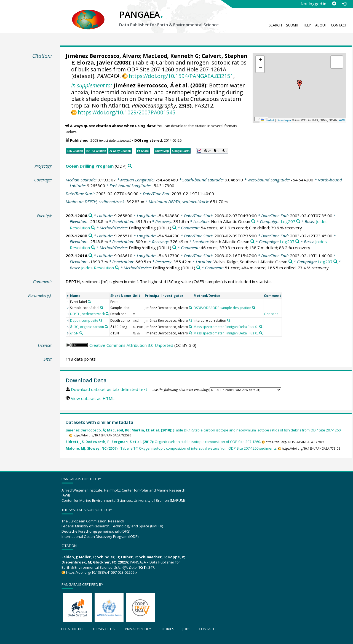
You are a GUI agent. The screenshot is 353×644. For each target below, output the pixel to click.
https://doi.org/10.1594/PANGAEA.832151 (181, 76)
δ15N (74, 333)
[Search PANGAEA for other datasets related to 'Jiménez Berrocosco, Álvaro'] (191, 308)
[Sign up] (334, 4)
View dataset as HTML (93, 398)
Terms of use (105, 629)
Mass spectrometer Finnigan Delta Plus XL (226, 327)
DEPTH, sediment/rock (87, 314)
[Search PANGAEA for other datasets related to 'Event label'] (89, 302)
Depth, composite (84, 320)
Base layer (284, 120)
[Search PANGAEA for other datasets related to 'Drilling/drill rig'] (174, 228)
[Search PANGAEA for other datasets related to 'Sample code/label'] (102, 308)
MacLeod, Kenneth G (171, 56)
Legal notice (73, 629)
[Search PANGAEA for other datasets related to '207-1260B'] (91, 236)
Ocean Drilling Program (90, 166)
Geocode (271, 314)
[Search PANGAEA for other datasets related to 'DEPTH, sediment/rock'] (107, 314)
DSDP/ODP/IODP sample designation (222, 308)
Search (275, 25)
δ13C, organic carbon (87, 327)
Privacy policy (138, 629)
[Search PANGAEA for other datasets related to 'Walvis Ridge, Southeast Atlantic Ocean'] (291, 262)
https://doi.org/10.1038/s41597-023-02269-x (102, 572)
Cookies (167, 629)
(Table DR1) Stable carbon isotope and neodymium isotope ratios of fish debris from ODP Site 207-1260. (204, 430)
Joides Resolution (97, 268)
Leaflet (268, 120)
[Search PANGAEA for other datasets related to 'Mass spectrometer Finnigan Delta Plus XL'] (261, 327)
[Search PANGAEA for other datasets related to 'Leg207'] (298, 222)
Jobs (187, 629)
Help (307, 25)
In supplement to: (92, 85)
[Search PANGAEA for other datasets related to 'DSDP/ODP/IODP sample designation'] (254, 308)
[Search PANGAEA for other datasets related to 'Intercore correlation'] (229, 320)
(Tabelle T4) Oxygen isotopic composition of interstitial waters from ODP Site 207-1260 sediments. (171, 448)
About (321, 25)
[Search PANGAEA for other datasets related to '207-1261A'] (91, 256)
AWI (342, 120)
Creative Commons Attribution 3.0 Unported (131, 345)
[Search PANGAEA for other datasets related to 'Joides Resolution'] (93, 228)
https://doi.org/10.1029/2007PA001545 (127, 112)
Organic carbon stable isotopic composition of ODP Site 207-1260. (163, 442)
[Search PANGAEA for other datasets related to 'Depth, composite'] (101, 320)
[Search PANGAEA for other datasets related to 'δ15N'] (81, 333)
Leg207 (288, 221)
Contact (339, 25)
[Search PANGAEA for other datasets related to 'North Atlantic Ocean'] (253, 222)
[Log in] (344, 4)
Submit (292, 25)
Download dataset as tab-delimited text (109, 389)
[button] (299, 84)
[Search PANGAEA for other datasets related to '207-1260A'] (91, 216)
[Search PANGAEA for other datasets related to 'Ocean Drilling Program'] (130, 166)
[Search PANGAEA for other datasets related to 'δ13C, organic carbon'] (106, 327)
